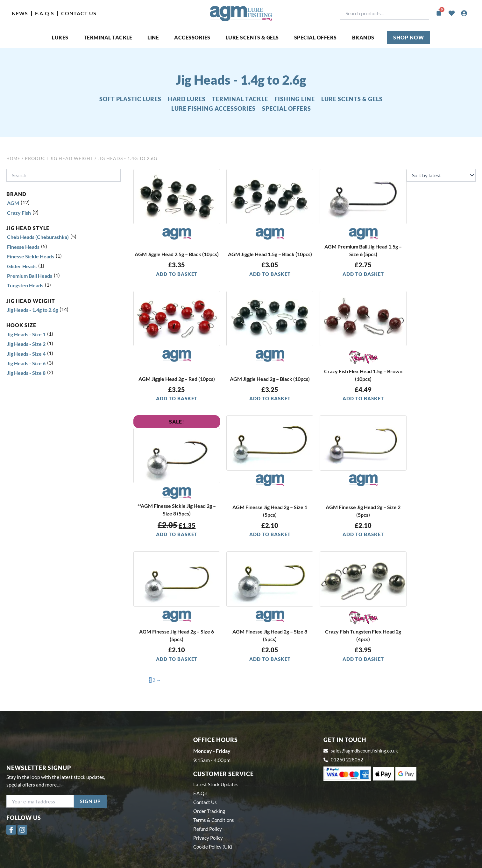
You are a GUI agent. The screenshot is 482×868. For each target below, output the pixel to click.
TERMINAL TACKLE (240, 99)
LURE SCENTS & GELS (352, 99)
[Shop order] (441, 175)
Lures (60, 37)
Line (153, 37)
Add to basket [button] (177, 274)
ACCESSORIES (192, 37)
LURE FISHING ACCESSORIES (213, 108)
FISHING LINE (295, 99)
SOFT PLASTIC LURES (130, 99)
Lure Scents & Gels (252, 37)
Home (14, 158)
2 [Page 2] (154, 680)
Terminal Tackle (108, 37)
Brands (363, 37)
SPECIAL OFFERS (315, 37)
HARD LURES (187, 99)
